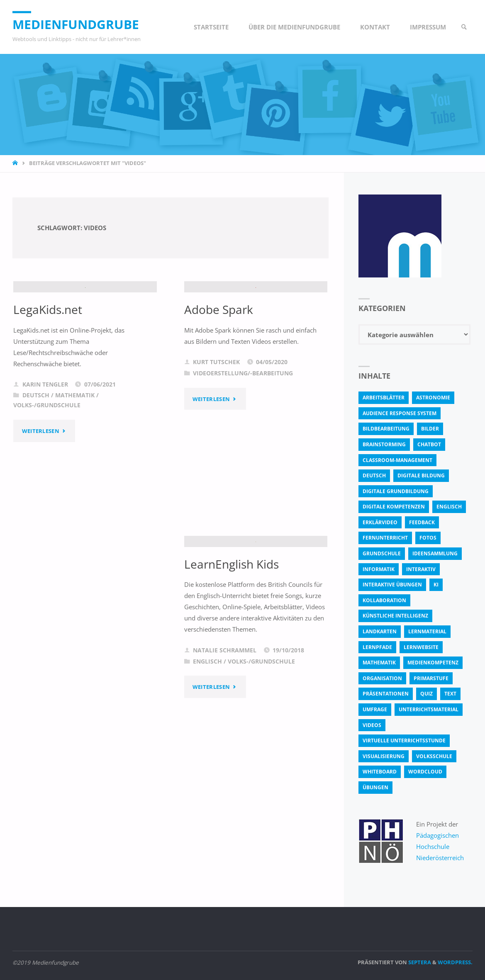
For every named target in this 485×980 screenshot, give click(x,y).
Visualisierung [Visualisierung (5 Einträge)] (384, 756)
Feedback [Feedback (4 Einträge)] (422, 522)
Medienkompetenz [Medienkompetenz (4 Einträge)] (433, 663)
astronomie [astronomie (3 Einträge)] (433, 398)
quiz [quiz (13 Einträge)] (427, 694)
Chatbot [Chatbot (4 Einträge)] (429, 444)
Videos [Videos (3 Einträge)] (372, 725)
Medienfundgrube (76, 24)
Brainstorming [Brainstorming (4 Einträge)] (384, 444)
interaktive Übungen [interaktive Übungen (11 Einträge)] (392, 585)
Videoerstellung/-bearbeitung (243, 437)
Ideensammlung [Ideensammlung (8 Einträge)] (435, 553)
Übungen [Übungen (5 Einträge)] (375, 787)
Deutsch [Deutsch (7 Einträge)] (374, 475)
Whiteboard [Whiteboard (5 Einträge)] (380, 772)
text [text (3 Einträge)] (450, 694)
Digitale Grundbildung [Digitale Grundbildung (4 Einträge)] (396, 491)
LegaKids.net (48, 373)
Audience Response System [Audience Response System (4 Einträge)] (400, 413)
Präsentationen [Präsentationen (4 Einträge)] (386, 694)
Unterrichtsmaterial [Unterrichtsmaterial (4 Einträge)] (429, 709)
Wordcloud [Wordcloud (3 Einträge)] (425, 772)
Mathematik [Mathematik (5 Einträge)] (379, 663)
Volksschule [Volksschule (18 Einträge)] (434, 756)
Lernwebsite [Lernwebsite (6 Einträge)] (421, 647)
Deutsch (36, 459)
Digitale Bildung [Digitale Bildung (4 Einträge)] (421, 475)
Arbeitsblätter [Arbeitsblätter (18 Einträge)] (384, 398)
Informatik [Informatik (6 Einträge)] (379, 569)
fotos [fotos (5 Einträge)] (428, 538)
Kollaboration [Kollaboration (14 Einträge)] (384, 600)
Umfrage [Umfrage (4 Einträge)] (375, 709)
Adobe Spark (219, 373)
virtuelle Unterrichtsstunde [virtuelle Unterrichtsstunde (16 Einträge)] (404, 740)
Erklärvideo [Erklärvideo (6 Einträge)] (380, 522)
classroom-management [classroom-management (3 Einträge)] (397, 460)
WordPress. (455, 962)
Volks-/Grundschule (47, 469)
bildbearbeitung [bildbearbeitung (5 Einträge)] (386, 429)
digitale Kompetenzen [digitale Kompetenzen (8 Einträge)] (394, 507)
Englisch (207, 725)
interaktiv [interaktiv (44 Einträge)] (421, 569)
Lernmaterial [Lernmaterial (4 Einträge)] (427, 631)
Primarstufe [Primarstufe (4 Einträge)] (431, 678)
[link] (464, 27)
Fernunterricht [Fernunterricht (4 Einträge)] (385, 538)
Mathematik (75, 459)
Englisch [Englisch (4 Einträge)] (449, 507)
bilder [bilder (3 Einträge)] (430, 429)
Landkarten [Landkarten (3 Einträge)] (380, 631)
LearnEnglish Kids (232, 628)
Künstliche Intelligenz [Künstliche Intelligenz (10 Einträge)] (395, 616)
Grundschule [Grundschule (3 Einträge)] (382, 553)
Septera (419, 962)
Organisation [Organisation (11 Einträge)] (382, 678)
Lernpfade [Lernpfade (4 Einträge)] (377, 647)
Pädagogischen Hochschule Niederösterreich (440, 846)
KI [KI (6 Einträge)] (436, 585)
